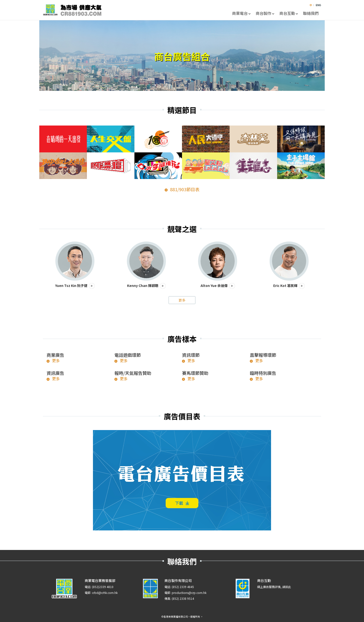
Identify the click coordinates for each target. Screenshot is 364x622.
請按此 (287, 587)
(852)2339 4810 (103, 587)
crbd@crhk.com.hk (105, 593)
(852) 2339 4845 (183, 587)
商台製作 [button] (265, 13)
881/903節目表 (185, 189)
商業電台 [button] (241, 13)
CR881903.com (72, 10)
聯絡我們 (311, 13)
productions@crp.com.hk (189, 593)
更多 (182, 300)
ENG (318, 5)
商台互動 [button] (289, 13)
